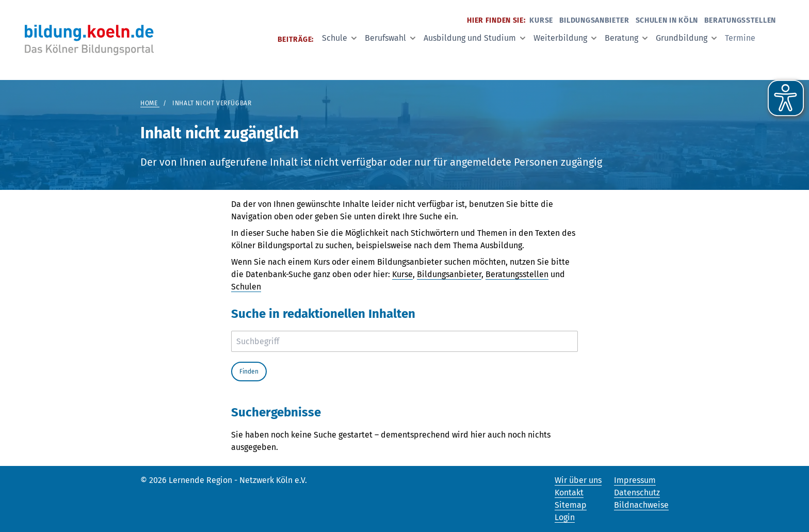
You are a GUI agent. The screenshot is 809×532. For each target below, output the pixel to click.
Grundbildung (686, 38)
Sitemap (571, 505)
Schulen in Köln (667, 20)
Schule (339, 38)
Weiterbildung (565, 38)
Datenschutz (637, 493)
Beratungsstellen (740, 20)
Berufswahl (390, 38)
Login (565, 517)
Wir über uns (578, 480)
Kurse (541, 20)
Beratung (626, 38)
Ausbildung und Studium (474, 38)
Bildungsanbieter (594, 20)
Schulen (246, 287)
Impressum (635, 480)
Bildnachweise (641, 505)
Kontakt (569, 493)
